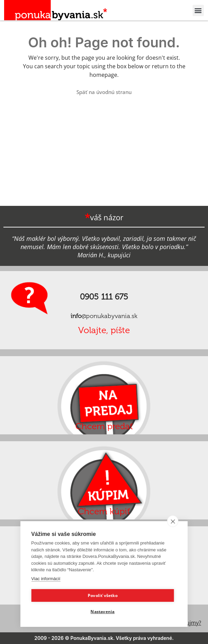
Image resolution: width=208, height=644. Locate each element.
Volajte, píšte (104, 330)
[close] (173, 521)
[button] (198, 10)
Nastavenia (102, 612)
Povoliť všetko (103, 595)
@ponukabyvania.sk (104, 316)
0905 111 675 (104, 297)
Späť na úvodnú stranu (104, 92)
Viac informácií (46, 579)
